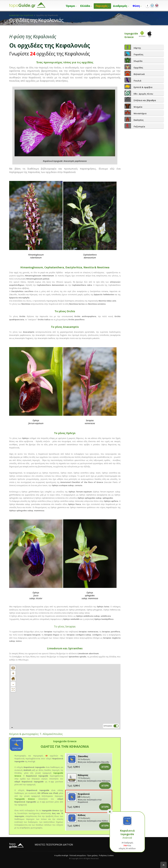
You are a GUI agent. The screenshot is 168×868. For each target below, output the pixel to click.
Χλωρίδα (133, 60)
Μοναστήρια (135, 113)
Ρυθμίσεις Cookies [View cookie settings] (106, 855)
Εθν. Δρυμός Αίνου (139, 93)
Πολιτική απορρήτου (78, 855)
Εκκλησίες (134, 119)
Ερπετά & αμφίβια (138, 86)
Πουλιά (133, 80)
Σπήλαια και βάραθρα (140, 100)
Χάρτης (133, 47)
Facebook (148, 6)
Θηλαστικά (135, 73)
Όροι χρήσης (93, 855)
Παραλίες (134, 54)
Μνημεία (133, 106)
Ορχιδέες (134, 67)
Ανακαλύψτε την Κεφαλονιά (21, 15)
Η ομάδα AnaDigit (61, 855)
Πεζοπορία (135, 126)
